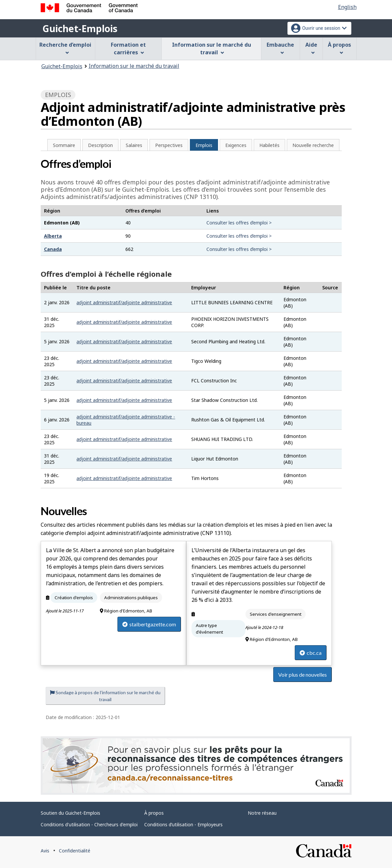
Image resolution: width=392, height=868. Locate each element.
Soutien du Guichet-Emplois (70, 813)
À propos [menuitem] (339, 48)
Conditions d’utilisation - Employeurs (183, 824)
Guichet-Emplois (80, 28)
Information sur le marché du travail (134, 66)
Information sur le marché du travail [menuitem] (212, 48)
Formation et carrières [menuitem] (128, 48)
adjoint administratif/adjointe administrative (124, 302)
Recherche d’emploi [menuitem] (65, 48)
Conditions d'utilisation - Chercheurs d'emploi (89, 824)
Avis (45, 851)
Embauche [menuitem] (280, 48)
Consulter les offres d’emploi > (239, 223)
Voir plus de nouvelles (303, 675)
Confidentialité (75, 851)
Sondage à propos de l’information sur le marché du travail (105, 696)
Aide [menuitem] (311, 48)
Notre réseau (262, 813)
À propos (154, 813)
